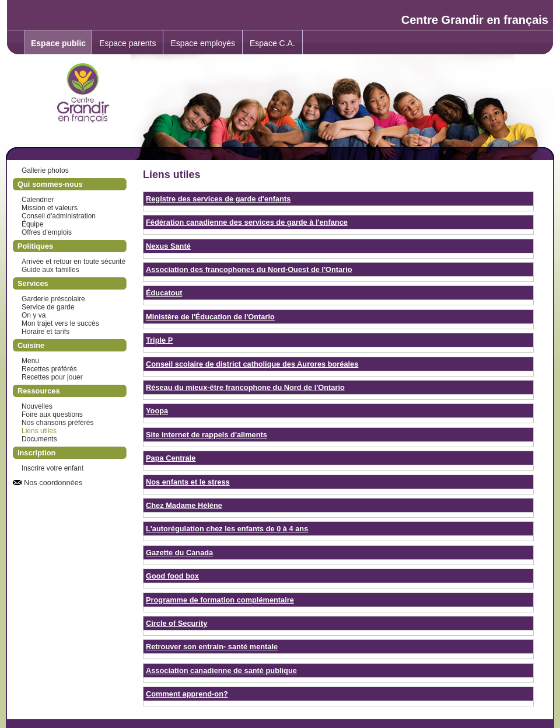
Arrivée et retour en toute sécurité (73, 262)
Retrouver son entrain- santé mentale (212, 647)
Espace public (58, 43)
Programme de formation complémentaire (220, 600)
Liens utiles (39, 431)
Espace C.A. (272, 43)
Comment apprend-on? (187, 694)
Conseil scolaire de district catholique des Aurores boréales (252, 364)
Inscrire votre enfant (52, 468)
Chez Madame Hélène (184, 505)
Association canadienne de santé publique (221, 670)
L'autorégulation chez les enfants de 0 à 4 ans (227, 529)
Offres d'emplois (47, 232)
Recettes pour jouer (52, 377)
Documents (39, 439)
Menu (30, 361)
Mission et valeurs (50, 208)
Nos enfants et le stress (188, 482)
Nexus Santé (168, 246)
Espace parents (127, 43)
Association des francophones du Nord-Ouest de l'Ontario (249, 269)
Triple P (159, 340)
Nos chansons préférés (57, 423)
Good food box (172, 576)
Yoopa (157, 411)
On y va (34, 315)
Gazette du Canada (179, 553)
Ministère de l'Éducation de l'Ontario (210, 317)
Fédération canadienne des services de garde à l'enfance (247, 222)
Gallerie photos (45, 170)
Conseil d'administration (59, 216)
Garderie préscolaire (53, 299)
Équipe (32, 224)
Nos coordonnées (53, 483)
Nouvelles (37, 406)
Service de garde (48, 307)
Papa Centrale (171, 458)
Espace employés (203, 43)
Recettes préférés (49, 369)
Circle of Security (176, 623)
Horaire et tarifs (45, 332)
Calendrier (38, 200)
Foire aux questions (52, 414)
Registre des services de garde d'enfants (218, 199)
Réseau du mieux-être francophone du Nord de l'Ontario (245, 387)
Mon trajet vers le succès (60, 323)
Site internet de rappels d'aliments (206, 435)
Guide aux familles (50, 270)
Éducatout (164, 293)
